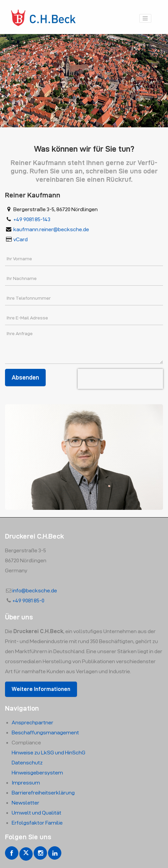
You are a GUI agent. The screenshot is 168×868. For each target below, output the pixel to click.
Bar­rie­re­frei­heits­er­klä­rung (43, 793)
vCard (20, 239)
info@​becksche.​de (35, 591)
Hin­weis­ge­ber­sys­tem (37, 773)
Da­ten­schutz (27, 763)
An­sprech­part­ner (32, 722)
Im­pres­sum (26, 783)
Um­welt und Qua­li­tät (36, 813)
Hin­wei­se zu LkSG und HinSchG (48, 753)
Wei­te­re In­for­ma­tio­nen (41, 689)
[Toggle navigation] (145, 18)
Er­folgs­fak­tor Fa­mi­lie (37, 823)
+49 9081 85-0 (28, 601)
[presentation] (120, 379)
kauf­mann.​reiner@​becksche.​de (51, 229)
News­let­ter (25, 803)
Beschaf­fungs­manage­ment (45, 733)
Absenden (25, 377)
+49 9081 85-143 (32, 219)
